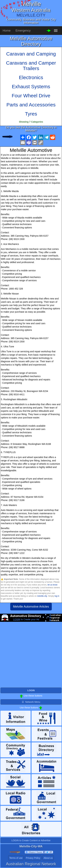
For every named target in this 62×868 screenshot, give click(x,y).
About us (48, 858)
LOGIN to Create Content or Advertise (31, 840)
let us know (52, 585)
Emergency (23, 31)
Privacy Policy (33, 858)
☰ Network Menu (31, 702)
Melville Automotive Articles (31, 607)
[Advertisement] (31, 656)
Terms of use (16, 858)
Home (7, 31)
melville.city (42, 596)
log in (57, 596)
